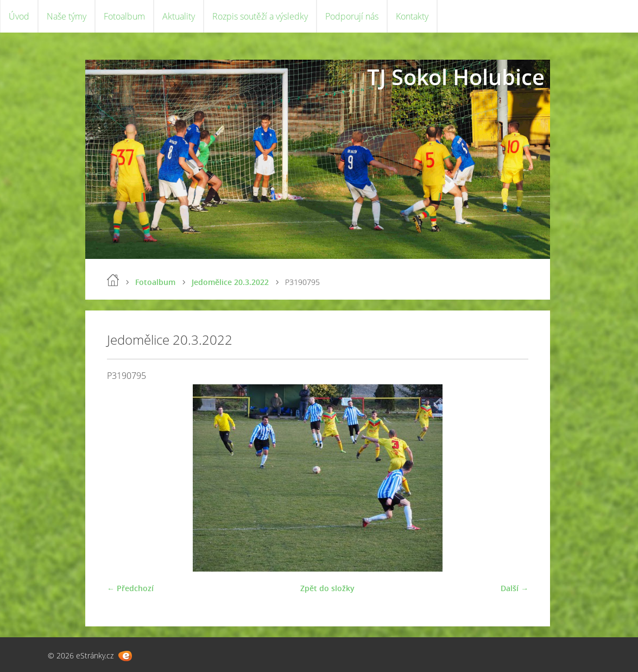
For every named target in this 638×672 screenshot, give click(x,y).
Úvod (19, 16)
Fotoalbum (124, 16)
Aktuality (179, 16)
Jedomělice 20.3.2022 (230, 282)
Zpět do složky (327, 588)
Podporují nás (352, 16)
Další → (514, 588)
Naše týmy (67, 16)
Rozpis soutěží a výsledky (260, 16)
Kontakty (412, 16)
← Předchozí (130, 588)
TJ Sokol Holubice (456, 77)
